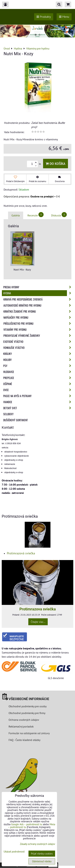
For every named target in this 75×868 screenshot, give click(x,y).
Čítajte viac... (38, 622)
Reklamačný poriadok (21, 726)
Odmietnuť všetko (42, 861)
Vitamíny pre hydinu (38, 330)
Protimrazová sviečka (21, 553)
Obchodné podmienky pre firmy (27, 713)
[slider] (38, 132)
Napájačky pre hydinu (38, 317)
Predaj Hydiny (38, 287)
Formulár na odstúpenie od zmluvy (29, 733)
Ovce (38, 390)
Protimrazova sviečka (38, 609)
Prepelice (38, 378)
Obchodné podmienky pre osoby (28, 706)
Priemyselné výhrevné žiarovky (38, 336)
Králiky (38, 354)
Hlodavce (38, 372)
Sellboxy (8, 414)
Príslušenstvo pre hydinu (38, 323)
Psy (38, 366)
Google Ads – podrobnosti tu (27, 824)
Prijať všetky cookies (42, 854)
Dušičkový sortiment (16, 420)
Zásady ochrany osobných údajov (37, 844)
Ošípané (38, 384)
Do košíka (56, 164)
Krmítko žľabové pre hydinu (38, 311)
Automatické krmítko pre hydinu (38, 305)
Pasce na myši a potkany (38, 396)
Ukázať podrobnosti (14, 852)
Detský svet (38, 408)
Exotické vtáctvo (38, 342)
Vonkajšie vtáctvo (38, 348)
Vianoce (38, 402)
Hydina (38, 293)
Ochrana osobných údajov (24, 720)
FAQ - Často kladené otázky (24, 740)
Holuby (38, 360)
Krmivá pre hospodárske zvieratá (38, 299)
